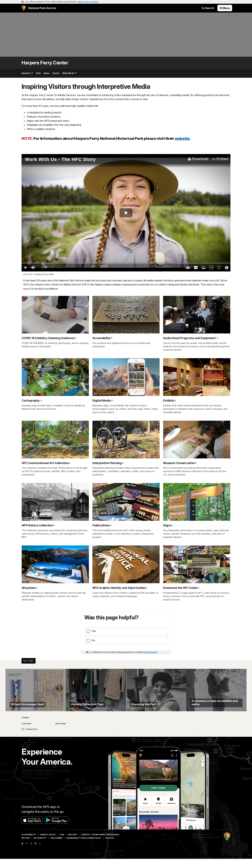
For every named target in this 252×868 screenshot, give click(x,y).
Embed (222, 159)
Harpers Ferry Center (45, 63)
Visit (38, 73)
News (47, 73)
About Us (27, 73)
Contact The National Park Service (100, 844)
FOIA (62, 844)
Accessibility (29, 844)
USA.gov (110, 847)
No (93, 640)
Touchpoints (152, 652)
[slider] (126, 263)
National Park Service (202, 843)
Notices (72, 844)
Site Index (61, 732)
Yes (94, 631)
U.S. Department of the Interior (206, 846)
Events (56, 73)
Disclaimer (56, 847)
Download (200, 159)
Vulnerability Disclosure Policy (84, 847)
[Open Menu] (225, 8)
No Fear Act (40, 847)
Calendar (27, 732)
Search (208, 8)
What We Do (70, 73)
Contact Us (29, 738)
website (182, 138)
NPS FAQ (26, 847)
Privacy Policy (48, 844)
